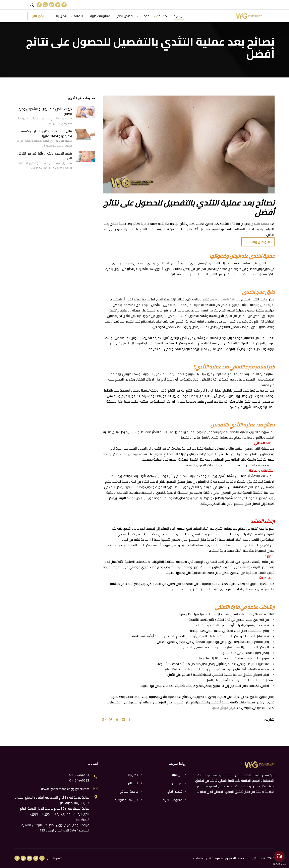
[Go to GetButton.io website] (279, 864)
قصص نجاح (126, 16)
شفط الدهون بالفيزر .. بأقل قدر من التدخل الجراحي (45, 156)
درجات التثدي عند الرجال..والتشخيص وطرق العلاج (45, 111)
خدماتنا (145, 16)
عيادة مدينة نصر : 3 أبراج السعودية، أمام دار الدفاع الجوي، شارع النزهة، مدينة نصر (52, 800)
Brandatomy (198, 858)
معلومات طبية (100, 16)
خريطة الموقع (129, 791)
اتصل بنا (62, 16)
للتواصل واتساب (258, 242)
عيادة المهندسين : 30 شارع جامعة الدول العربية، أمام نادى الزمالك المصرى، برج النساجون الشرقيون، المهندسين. (55, 814)
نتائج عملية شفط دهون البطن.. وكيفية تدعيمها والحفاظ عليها (47, 133)
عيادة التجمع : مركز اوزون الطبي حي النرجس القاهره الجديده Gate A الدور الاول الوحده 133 (55, 828)
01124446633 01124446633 (79, 778)
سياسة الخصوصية (126, 800)
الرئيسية (180, 16)
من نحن (162, 16)
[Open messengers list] (279, 856)
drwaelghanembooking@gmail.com (65, 789)
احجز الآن (38, 16)
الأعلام (79, 16)
